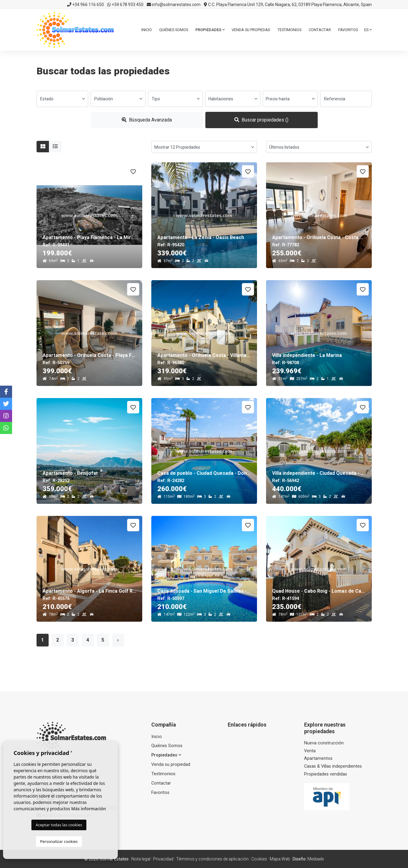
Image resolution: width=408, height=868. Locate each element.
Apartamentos (318, 758)
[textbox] (62, 99)
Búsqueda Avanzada (147, 120)
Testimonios (289, 30)
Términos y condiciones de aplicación (212, 859)
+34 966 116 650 (85, 5)
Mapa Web (280, 859)
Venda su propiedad (251, 30)
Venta (310, 751)
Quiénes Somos (174, 30)
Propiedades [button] (210, 30)
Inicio (147, 30)
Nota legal (141, 859)
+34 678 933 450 (125, 5)
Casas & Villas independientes (333, 766)
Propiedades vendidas (326, 774)
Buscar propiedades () (261, 120)
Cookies (259, 859)
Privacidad (163, 859)
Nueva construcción (324, 743)
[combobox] (62, 99)
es (368, 30)
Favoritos (348, 30)
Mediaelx (316, 859)
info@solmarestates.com (174, 5)
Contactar (320, 30)
